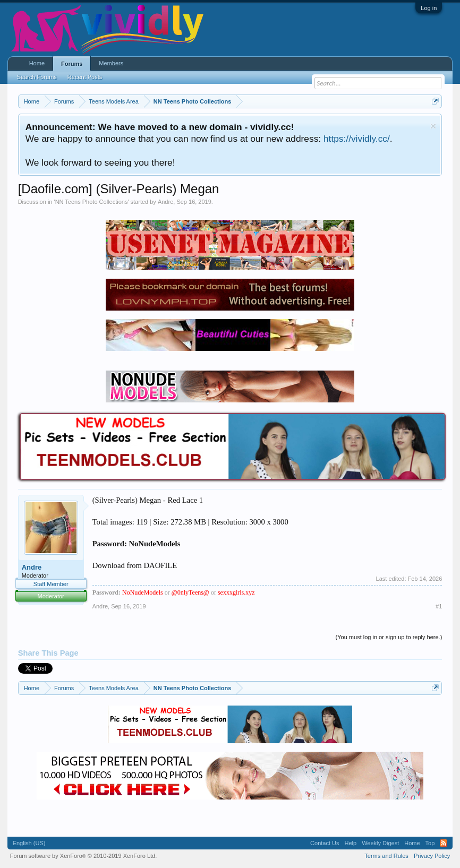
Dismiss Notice (433, 126)
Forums (72, 64)
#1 (439, 606)
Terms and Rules (386, 856)
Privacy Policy (432, 856)
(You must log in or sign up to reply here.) (389, 637)
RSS (444, 843)
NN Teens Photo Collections (92, 202)
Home (37, 63)
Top (430, 843)
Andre (165, 202)
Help (351, 843)
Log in (429, 8)
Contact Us (325, 843)
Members (111, 63)
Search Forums (37, 77)
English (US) (29, 843)
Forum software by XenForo (84, 856)
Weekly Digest (380, 843)
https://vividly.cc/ (357, 139)
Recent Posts (85, 77)
